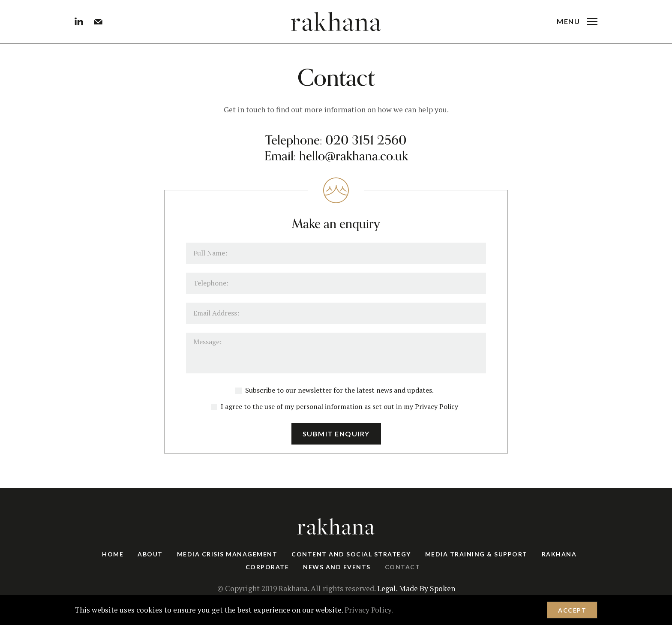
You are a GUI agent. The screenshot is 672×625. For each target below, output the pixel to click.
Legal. (387, 588)
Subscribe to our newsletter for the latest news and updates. (334, 390)
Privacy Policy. (369, 610)
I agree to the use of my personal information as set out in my (334, 406)
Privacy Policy (436, 406)
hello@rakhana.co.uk (354, 156)
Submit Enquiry (336, 434)
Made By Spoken (427, 588)
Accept (572, 610)
